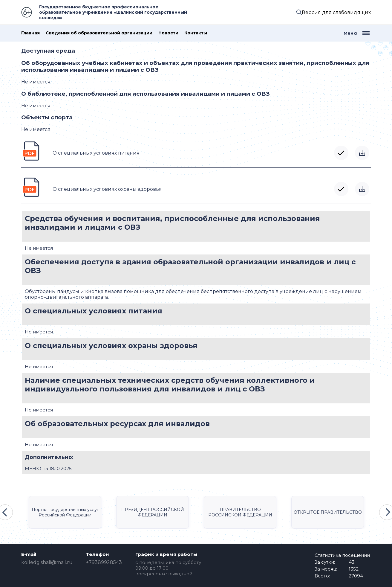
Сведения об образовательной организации (99, 33)
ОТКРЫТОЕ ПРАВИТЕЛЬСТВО (328, 512)
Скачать (362, 153)
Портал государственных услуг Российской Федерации (65, 512)
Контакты (196, 33)
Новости (168, 33)
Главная (30, 33)
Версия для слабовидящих (336, 12)
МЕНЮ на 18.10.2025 (48, 468)
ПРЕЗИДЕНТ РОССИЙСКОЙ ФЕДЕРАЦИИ (153, 512)
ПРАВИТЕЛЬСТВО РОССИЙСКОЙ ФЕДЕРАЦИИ (240, 512)
